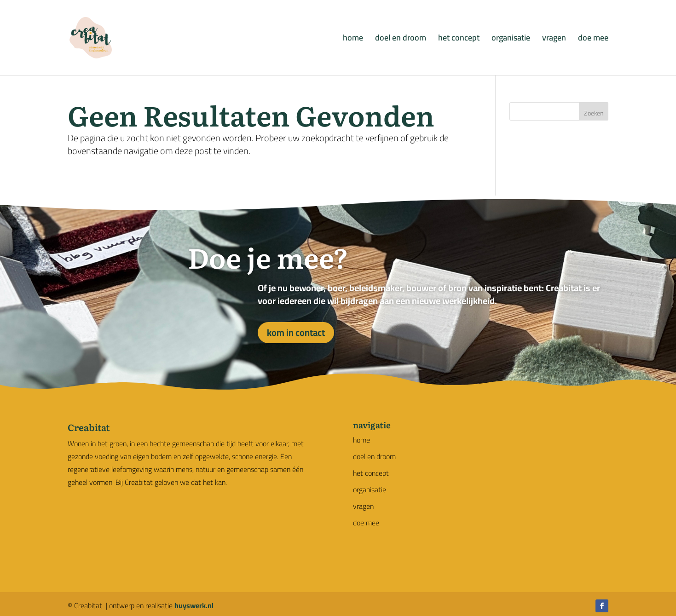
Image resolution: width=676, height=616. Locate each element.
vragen (554, 40)
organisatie (511, 40)
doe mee (593, 40)
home (353, 40)
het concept (459, 40)
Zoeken (594, 113)
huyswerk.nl (194, 605)
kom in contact (296, 332)
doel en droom (401, 40)
